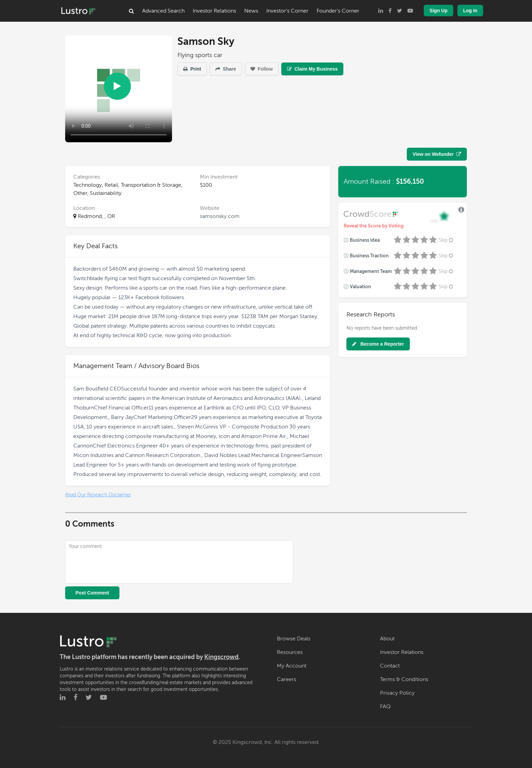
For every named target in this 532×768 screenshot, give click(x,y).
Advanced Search (163, 11)
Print (192, 69)
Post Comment (92, 593)
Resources (290, 652)
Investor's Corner (287, 11)
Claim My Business (312, 69)
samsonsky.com (220, 216)
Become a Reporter (378, 344)
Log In (470, 11)
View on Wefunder (437, 154)
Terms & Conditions (404, 679)
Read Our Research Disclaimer (98, 495)
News (251, 11)
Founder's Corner (338, 11)
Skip (446, 240)
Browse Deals (294, 639)
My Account (292, 666)
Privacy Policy (397, 693)
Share (226, 69)
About (387, 639)
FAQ (385, 707)
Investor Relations (214, 11)
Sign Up (439, 11)
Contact (390, 666)
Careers (287, 679)
